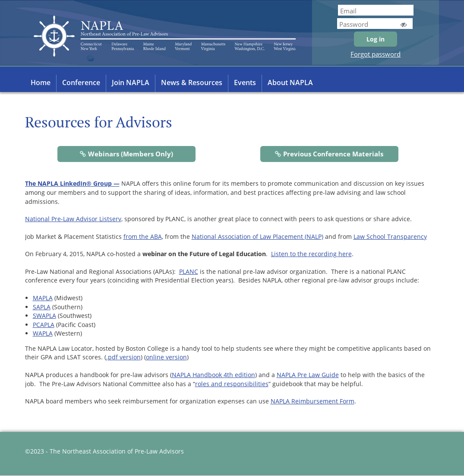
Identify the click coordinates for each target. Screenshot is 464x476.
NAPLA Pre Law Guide (308, 375)
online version (166, 357)
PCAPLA (44, 325)
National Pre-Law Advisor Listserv (73, 219)
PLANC (189, 271)
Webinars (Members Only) (131, 154)
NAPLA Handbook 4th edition (213, 375)
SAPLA (42, 307)
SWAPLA (44, 316)
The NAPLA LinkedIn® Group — (72, 183)
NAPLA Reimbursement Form (312, 401)
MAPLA (43, 298)
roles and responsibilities (232, 384)
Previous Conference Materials (333, 154)
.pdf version (123, 357)
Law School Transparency (390, 236)
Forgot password (376, 54)
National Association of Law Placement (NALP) (257, 236)
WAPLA (43, 333)
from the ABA (143, 236)
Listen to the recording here (311, 254)
